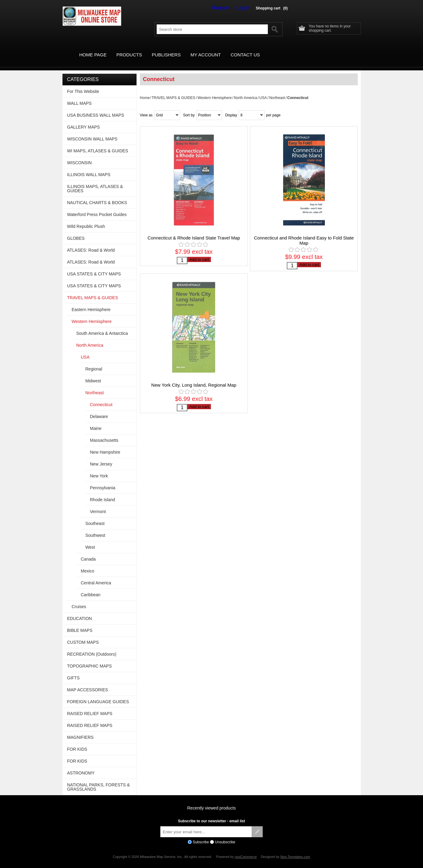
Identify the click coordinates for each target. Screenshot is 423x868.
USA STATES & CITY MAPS (94, 267)
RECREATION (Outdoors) (92, 647)
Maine (96, 421)
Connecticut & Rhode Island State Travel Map (194, 231)
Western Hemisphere (215, 91)
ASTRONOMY (81, 766)
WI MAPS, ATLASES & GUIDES (98, 144)
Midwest (93, 374)
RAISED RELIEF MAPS (90, 707)
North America (246, 91)
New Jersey (101, 457)
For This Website (83, 84)
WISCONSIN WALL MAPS (92, 132)
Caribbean (91, 588)
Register (226, 8)
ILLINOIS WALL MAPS (89, 168)
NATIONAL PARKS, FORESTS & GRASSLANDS (98, 780)
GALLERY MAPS (84, 120)
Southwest (95, 528)
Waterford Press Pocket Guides (97, 207)
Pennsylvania (103, 481)
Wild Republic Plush (86, 219)
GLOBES (76, 231)
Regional (94, 362)
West (90, 540)
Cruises (79, 600)
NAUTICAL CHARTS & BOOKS (97, 196)
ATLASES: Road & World (91, 243)
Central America (96, 576)
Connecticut (101, 398)
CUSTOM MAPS (83, 635)
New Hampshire (105, 445)
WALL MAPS (79, 96)
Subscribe (201, 835)
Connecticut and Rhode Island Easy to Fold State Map (304, 233)
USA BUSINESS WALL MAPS (96, 108)
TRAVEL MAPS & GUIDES (173, 91)
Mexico (87, 564)
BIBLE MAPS (80, 623)
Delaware (99, 409)
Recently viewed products (211, 801)
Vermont (98, 505)
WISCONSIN (79, 156)
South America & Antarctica (102, 326)
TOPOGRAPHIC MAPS (89, 659)
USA (263, 91)
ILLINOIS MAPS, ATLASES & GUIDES (95, 182)
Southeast (95, 516)
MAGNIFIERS (80, 730)
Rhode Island (103, 493)
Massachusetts (104, 433)
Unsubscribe (225, 835)
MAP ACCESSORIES (87, 683)
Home (145, 91)
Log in (244, 8)
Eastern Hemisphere (91, 303)
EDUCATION (79, 611)
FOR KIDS (77, 742)
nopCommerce (246, 850)
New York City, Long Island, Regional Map (194, 381)
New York (99, 469)
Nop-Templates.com (295, 850)
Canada (88, 552)
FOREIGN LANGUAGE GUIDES (98, 695)
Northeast (277, 91)
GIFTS (73, 671)
